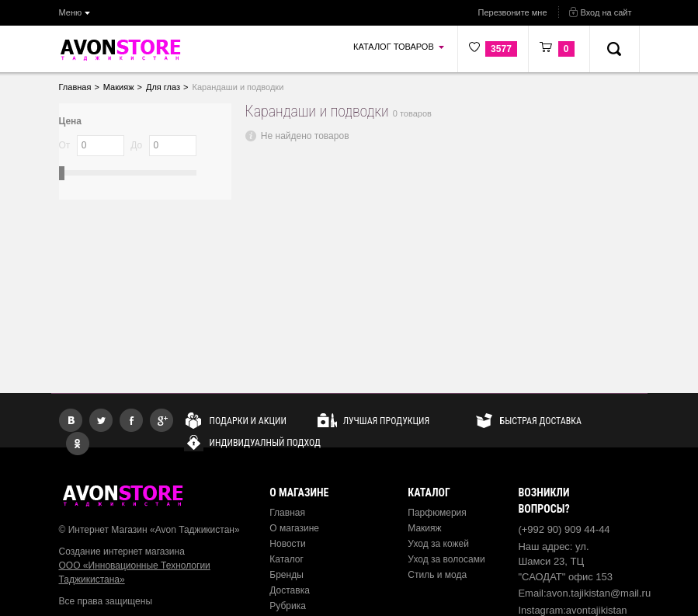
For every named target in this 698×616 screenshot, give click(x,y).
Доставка (290, 590)
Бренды (286, 575)
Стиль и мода (437, 575)
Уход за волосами (446, 559)
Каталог (286, 559)
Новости (287, 544)
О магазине (294, 528)
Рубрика (288, 606)
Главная (287, 513)
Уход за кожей (438, 544)
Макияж (424, 528)
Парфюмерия (437, 513)
